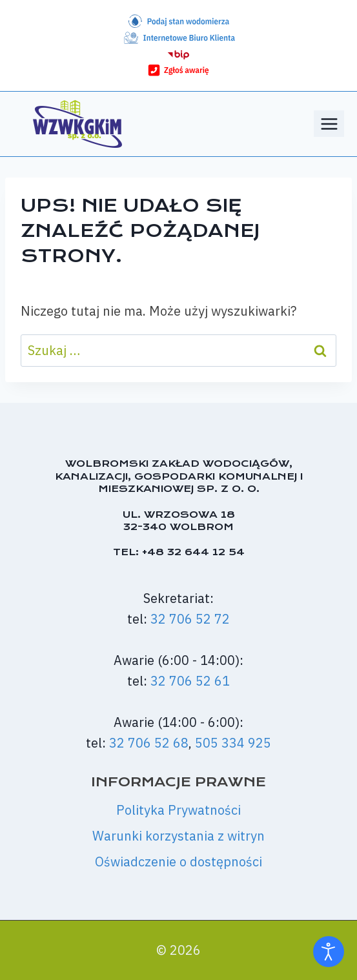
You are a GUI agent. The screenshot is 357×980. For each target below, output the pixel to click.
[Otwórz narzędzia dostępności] (329, 952)
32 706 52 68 (149, 743)
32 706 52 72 (190, 619)
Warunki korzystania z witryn (178, 836)
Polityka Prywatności (178, 810)
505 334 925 (233, 743)
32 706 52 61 (190, 681)
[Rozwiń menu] (329, 124)
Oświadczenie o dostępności (178, 862)
